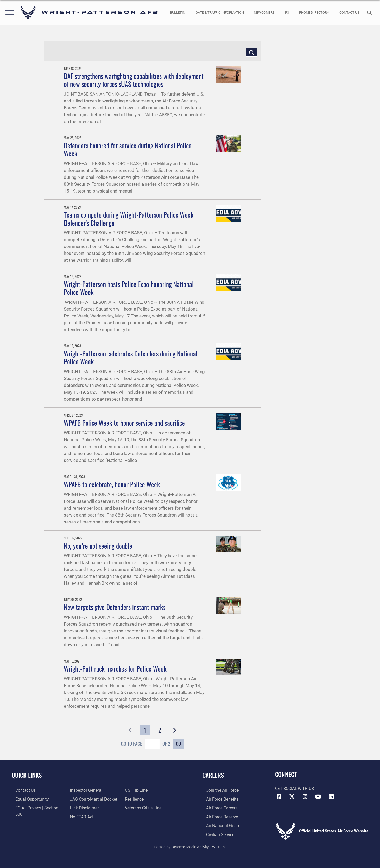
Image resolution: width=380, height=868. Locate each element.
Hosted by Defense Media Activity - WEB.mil (190, 846)
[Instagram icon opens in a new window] (305, 797)
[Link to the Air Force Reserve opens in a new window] (218, 816)
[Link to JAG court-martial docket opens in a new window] (92, 790)
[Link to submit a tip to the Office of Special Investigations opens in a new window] (79, 816)
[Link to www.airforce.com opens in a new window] (218, 790)
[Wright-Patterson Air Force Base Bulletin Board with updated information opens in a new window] (178, 13)
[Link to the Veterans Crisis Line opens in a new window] (144, 799)
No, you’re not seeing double (98, 546)
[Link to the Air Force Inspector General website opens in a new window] (27, 816)
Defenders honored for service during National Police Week (128, 149)
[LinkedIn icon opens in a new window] (331, 797)
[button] (9, 13)
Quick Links (27, 775)
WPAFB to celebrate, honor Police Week (112, 484)
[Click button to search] (252, 52)
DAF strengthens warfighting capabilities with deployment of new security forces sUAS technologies (134, 80)
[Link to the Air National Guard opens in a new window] (219, 825)
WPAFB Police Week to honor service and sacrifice (124, 423)
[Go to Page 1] (145, 730)
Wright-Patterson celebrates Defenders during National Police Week (131, 357)
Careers (213, 775)
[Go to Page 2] (160, 730)
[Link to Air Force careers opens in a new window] (218, 808)
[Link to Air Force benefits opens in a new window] (218, 799)
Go (178, 743)
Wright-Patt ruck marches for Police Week (115, 668)
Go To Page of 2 (146, 744)
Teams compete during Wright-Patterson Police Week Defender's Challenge (129, 219)
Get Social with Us (294, 789)
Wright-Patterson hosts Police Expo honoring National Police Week (129, 288)
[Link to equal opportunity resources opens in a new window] (27, 799)
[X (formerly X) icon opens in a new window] (292, 797)
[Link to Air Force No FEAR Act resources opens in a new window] (80, 808)
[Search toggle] (370, 12)
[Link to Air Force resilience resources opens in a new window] (135, 790)
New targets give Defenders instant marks (115, 607)
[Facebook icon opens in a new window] (279, 797)
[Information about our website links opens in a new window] (83, 799)
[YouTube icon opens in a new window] (318, 797)
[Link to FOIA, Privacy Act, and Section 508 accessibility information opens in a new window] (36, 808)
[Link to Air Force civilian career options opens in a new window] (216, 833)
